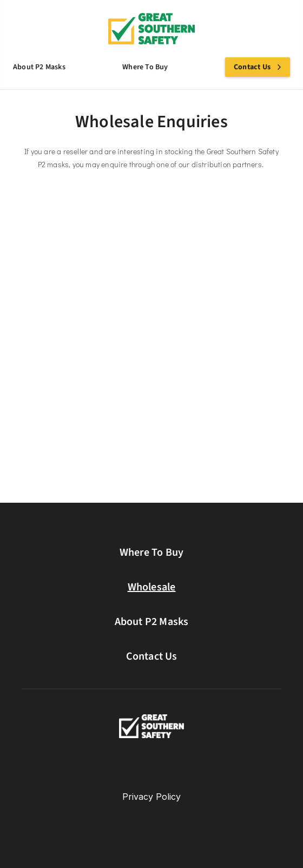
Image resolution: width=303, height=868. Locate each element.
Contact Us (152, 656)
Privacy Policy (151, 797)
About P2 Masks (152, 622)
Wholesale (152, 587)
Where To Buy (151, 553)
